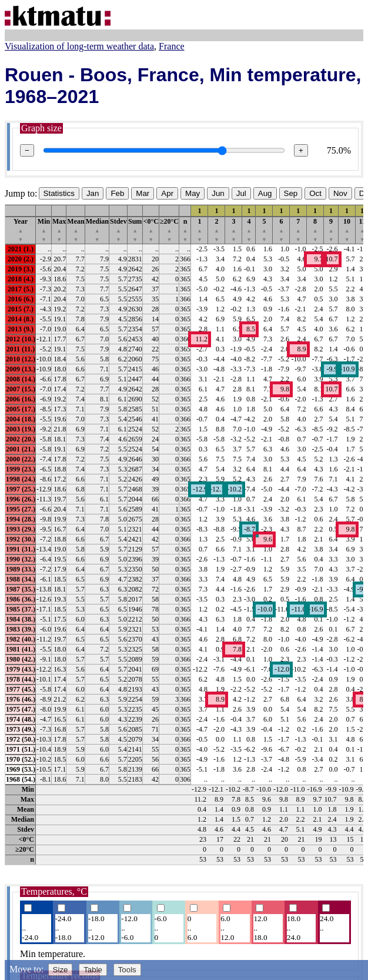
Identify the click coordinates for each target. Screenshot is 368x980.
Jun (218, 193)
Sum (135, 230)
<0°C (151, 230)
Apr (167, 193)
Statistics (59, 193)
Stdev (118, 230)
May (193, 193)
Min (44, 230)
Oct (315, 193)
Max (59, 230)
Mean (76, 230)
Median (97, 230)
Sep (291, 193)
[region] (184, 535)
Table (93, 970)
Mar (143, 193)
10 (347, 230)
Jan (93, 193)
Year (21, 230)
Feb (117, 193)
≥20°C (169, 230)
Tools (127, 970)
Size (61, 970)
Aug (265, 193)
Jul (241, 193)
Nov (340, 193)
